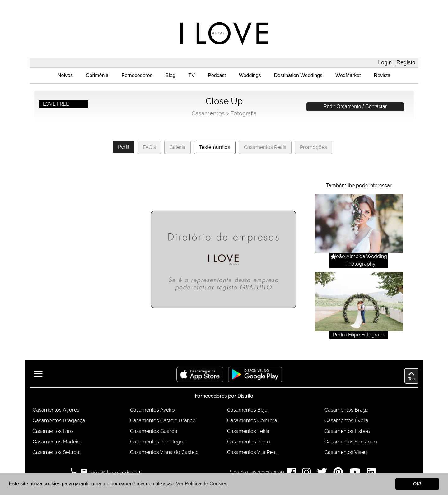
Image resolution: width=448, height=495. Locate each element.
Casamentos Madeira (57, 442)
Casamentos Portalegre (157, 442)
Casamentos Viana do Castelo (164, 452)
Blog (170, 75)
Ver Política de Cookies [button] (202, 484)
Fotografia (244, 113)
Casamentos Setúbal (57, 452)
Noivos (65, 75)
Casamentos (208, 113)
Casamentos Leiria (248, 431)
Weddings (250, 75)
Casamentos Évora (346, 421)
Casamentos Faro (53, 431)
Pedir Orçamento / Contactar (355, 106)
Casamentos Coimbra (252, 421)
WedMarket (348, 75)
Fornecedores (137, 75)
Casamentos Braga (347, 410)
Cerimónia (97, 75)
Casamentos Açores (56, 410)
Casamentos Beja (247, 410)
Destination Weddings (298, 75)
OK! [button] (417, 484)
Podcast (217, 75)
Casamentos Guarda (154, 431)
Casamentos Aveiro (152, 410)
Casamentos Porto (249, 442)
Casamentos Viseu (346, 452)
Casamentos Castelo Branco (163, 421)
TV (192, 75)
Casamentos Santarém (351, 442)
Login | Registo (397, 62)
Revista (382, 75)
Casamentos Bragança (59, 421)
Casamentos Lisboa (347, 431)
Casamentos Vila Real (252, 452)
